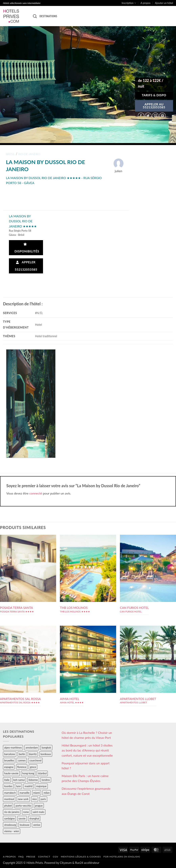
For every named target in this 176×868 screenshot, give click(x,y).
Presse (31, 857)
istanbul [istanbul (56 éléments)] (42, 773)
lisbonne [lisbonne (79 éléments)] (33, 780)
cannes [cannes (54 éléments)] (22, 760)
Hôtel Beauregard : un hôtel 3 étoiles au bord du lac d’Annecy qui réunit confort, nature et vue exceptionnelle (87, 750)
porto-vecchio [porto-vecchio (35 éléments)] (23, 806)
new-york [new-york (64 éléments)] (23, 799)
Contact (44, 857)
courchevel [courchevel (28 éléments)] (35, 760)
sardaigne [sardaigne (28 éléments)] (9, 818)
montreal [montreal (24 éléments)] (9, 799)
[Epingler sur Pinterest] (162, 116)
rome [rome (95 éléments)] (26, 812)
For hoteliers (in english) (122, 857)
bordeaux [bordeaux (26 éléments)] (46, 754)
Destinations (48, 16)
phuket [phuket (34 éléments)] (8, 806)
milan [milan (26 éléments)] (47, 793)
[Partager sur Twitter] (148, 116)
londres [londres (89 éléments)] (46, 780)
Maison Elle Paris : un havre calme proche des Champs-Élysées (85, 778)
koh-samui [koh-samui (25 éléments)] (19, 780)
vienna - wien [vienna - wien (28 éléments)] (12, 831)
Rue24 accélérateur (87, 863)
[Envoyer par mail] (155, 116)
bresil (10, 154)
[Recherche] (35, 16)
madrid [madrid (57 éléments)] (28, 786)
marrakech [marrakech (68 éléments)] (10, 793)
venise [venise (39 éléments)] (37, 825)
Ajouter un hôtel (164, 3)
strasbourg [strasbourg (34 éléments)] (10, 825)
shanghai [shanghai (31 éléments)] (34, 818)
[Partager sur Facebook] (141, 116)
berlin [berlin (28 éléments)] (22, 754)
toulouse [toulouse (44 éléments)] (24, 825)
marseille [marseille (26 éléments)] (25, 793)
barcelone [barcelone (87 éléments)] (10, 754)
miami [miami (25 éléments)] (37, 793)
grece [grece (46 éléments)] (33, 767)
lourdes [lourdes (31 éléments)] (8, 786)
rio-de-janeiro (29, 154)
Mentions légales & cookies (81, 857)
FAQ (21, 857)
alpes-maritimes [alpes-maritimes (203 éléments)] (13, 748)
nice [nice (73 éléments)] (35, 799)
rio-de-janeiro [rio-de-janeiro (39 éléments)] (12, 812)
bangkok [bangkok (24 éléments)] (46, 748)
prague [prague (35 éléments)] (39, 806)
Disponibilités (26, 248)
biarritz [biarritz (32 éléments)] (33, 754)
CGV (56, 857)
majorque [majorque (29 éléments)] (41, 786)
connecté (36, 493)
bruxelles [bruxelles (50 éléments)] (9, 760)
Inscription (129, 3)
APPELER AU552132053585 (154, 106)
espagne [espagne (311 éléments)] (9, 767)
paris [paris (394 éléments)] (43, 799)
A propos (145, 3)
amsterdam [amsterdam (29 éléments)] (32, 748)
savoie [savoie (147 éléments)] (22, 818)
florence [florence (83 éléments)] (22, 767)
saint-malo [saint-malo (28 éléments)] (39, 812)
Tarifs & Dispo (154, 95)
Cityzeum (66, 863)
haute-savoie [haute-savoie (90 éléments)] (11, 773)
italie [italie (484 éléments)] (7, 780)
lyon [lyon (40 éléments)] (18, 786)
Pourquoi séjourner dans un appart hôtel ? (86, 766)
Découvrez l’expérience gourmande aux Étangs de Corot (86, 791)
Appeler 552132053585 (26, 266)
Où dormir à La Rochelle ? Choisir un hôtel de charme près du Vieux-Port (87, 735)
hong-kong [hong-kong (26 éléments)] (28, 773)
